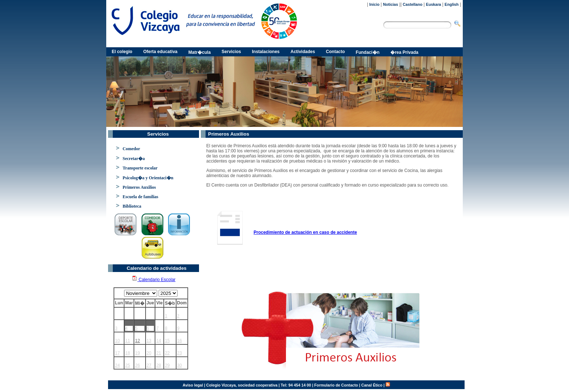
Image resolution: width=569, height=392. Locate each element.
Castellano (413, 4)
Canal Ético (372, 385)
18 (128, 353)
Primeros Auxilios (139, 187)
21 (158, 353)
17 (117, 353)
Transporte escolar (140, 168)
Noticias (391, 4)
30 (180, 365)
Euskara (433, 4)
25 (128, 365)
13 (149, 341)
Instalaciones (266, 52)
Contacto (335, 52)
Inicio (374, 4)
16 (180, 341)
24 (117, 365)
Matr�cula (200, 52)
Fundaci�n (368, 52)
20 (149, 353)
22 (167, 353)
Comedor (131, 149)
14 (158, 341)
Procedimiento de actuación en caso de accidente (305, 232)
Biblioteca (132, 206)
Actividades (303, 52)
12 (137, 341)
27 (149, 365)
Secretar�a (134, 159)
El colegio (122, 52)
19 (137, 353)
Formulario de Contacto (336, 385)
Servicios (231, 52)
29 (167, 365)
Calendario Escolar (154, 280)
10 (117, 341)
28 (158, 365)
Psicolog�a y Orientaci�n (148, 178)
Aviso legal (193, 385)
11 (128, 341)
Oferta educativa (160, 52)
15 (167, 341)
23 (180, 353)
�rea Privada (404, 52)
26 (137, 365)
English (451, 4)
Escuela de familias (140, 197)
